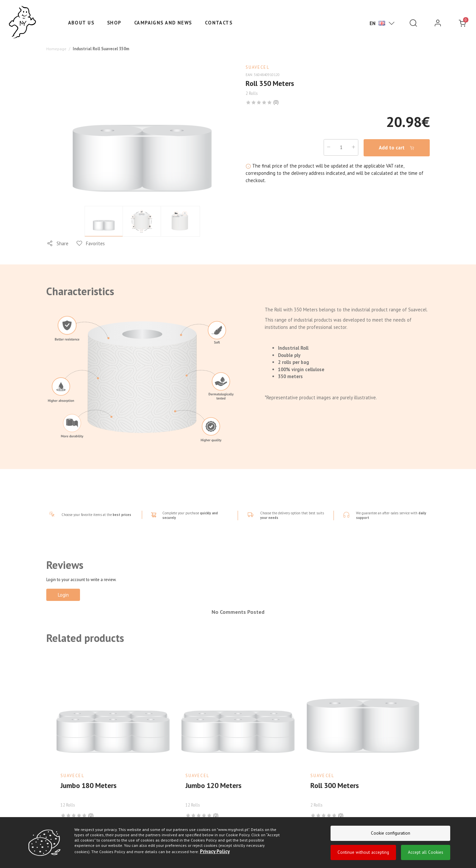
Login (63, 594)
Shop (114, 23)
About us (81, 23)
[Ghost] (22, 22)
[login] (438, 23)
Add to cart (397, 147)
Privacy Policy (214, 851)
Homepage (56, 48)
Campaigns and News (163, 23)
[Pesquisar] (413, 23)
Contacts (219, 23)
